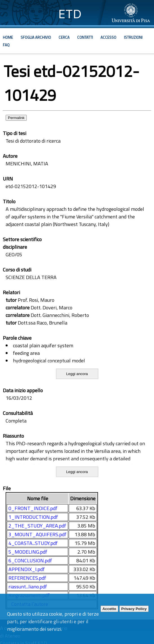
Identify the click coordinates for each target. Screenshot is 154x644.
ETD (70, 14)
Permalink (16, 118)
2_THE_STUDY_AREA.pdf (37, 526)
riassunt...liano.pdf (28, 587)
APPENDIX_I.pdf (27, 569)
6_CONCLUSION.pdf (30, 560)
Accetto (109, 609)
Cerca (64, 37)
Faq (6, 45)
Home (8, 37)
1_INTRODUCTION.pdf (33, 517)
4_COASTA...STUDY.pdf (33, 543)
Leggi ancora (77, 374)
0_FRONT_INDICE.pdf (33, 508)
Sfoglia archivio (36, 37)
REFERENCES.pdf (27, 578)
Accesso (108, 37)
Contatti (85, 37)
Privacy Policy (134, 609)
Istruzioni (133, 37)
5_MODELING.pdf (28, 552)
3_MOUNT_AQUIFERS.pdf (37, 534)
